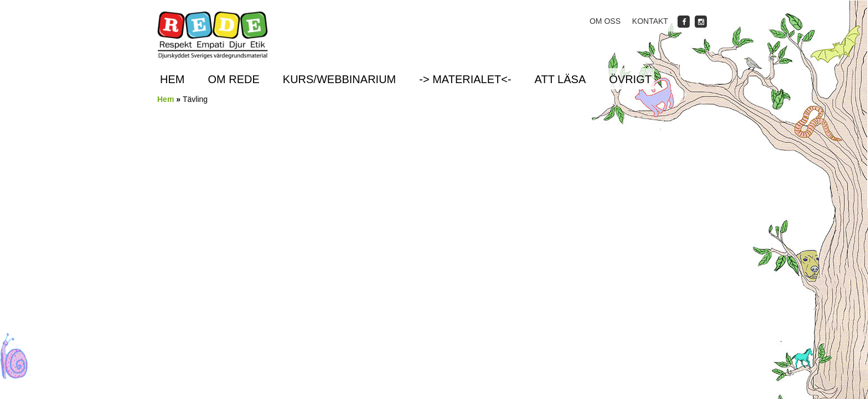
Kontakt (650, 21)
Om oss (605, 21)
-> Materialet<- (465, 79)
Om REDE (233, 79)
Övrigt (630, 79)
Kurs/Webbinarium (339, 79)
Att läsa (560, 79)
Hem (172, 79)
